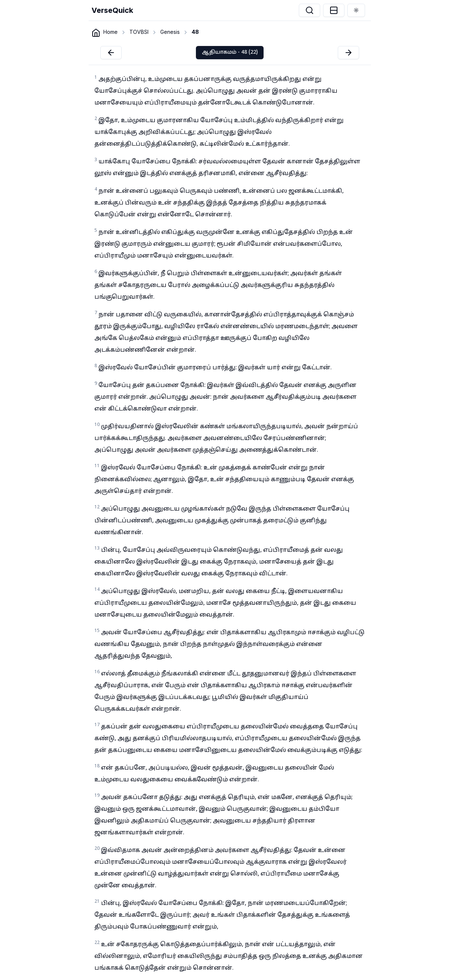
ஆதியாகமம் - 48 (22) (230, 52)
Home (110, 32)
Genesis (170, 32)
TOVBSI (139, 32)
